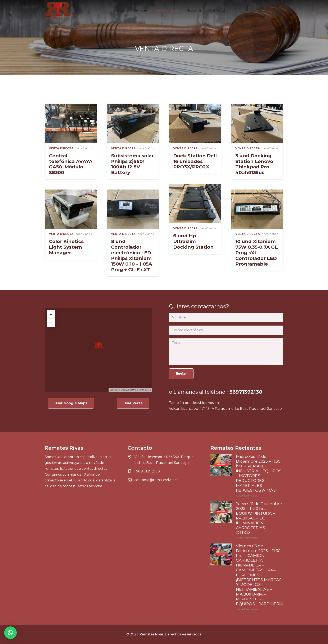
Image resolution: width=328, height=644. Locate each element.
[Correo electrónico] (226, 330)
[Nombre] (226, 318)
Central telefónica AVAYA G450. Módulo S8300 (71, 164)
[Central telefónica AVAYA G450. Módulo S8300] (71, 106)
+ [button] (51, 314)
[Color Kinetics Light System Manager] (71, 192)
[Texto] (226, 352)
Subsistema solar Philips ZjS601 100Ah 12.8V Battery (132, 164)
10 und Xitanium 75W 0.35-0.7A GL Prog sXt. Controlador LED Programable (257, 253)
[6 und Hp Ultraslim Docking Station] (195, 187)
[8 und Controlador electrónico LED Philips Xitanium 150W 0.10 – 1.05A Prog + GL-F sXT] (133, 192)
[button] (10, 633)
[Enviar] (181, 374)
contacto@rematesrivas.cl (156, 480)
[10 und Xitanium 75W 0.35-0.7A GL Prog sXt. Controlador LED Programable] (257, 192)
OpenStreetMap (129, 390)
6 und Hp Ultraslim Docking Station (193, 241)
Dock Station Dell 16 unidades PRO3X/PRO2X (195, 161)
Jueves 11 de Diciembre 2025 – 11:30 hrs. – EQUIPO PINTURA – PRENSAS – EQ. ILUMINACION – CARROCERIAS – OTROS (259, 518)
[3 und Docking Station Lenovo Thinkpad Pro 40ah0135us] (257, 106)
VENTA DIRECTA (61, 148)
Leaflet (113, 390)
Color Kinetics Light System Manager (66, 247)
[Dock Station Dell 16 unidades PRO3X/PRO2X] (195, 106)
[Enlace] (58, 11)
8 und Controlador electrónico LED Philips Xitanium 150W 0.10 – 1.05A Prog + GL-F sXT (132, 255)
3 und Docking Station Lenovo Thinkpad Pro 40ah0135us (254, 164)
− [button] (51, 323)
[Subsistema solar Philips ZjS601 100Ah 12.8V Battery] (133, 106)
